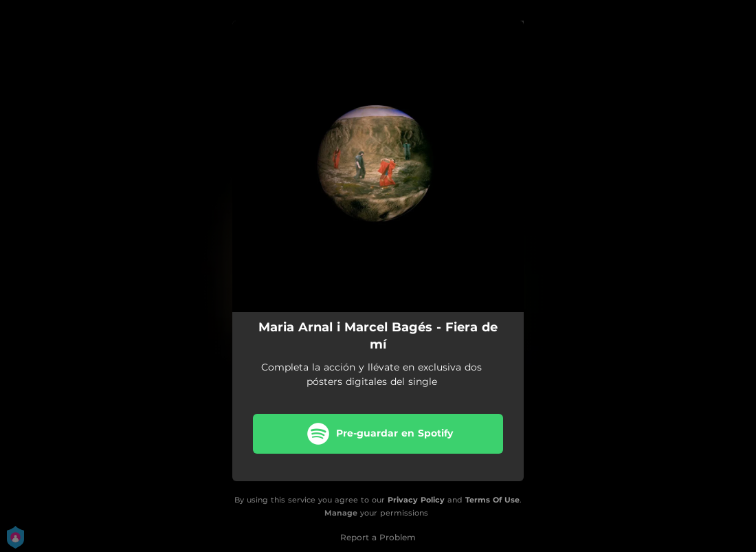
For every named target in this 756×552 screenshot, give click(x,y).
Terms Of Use (492, 500)
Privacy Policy (416, 500)
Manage (341, 513)
